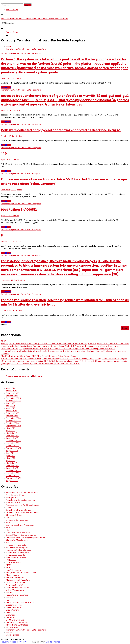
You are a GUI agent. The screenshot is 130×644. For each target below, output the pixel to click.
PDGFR (9, 592)
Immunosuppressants (15, 555)
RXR (8, 600)
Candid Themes (53, 642)
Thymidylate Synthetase (17, 625)
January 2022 (12, 468)
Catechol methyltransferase (18, 510)
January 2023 (12, 438)
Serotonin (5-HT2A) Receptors (20, 602)
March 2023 (12, 433)
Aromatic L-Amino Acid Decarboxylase (23, 505)
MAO (8, 565)
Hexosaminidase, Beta (16, 545)
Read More (6, 87)
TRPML (9, 632)
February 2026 (13, 393)
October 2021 (12, 476)
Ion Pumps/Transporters (17, 557)
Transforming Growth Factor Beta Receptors (21, 53)
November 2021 (13, 473)
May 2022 (11, 458)
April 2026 (11, 388)
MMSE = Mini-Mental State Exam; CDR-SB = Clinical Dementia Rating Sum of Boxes (39, 356)
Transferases (12, 627)
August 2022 (12, 451)
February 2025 (13, 413)
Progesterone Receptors (17, 595)
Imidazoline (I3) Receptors (18, 552)
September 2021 (14, 478)
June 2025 (11, 403)
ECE (8, 522)
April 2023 (11, 431)
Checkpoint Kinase (14, 515)
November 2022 (13, 443)
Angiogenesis (12, 497)
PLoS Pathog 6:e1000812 (19, 210)
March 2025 (12, 411)
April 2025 (11, 408)
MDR (8, 567)
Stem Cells (11, 617)
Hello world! (37, 376)
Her (8, 542)
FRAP (9, 530)
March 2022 (12, 463)
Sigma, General (13, 610)
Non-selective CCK (14, 585)
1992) (4, 341)
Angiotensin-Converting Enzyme (21, 500)
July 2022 (10, 453)
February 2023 (13, 436)
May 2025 (11, 406)
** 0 (4, 154)
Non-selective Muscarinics (18, 587)
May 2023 (11, 428)
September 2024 (14, 426)
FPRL (8, 527)
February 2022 (13, 466)
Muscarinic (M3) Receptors (18, 580)
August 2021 (12, 481)
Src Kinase (11, 615)
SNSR (9, 612)
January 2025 (12, 416)
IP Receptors (12, 560)
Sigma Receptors (14, 607)
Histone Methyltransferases (18, 550)
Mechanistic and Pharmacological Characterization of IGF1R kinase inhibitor (35, 18)
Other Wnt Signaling (15, 590)
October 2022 (12, 446)
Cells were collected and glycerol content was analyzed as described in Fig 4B (61, 130)
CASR (9, 507)
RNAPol (10, 597)
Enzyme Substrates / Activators (20, 525)
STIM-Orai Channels (15, 620)
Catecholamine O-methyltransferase (22, 512)
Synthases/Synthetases (17, 622)
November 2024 (13, 421)
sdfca (21, 78)
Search (4, 324)
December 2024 (13, 418)
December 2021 (13, 471)
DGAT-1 (10, 517)
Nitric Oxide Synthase (16, 582)
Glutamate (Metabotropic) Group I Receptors (26, 537)
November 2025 (13, 401)
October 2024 (12, 423)
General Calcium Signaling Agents (21, 535)
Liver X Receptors (14, 562)
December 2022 (13, 441)
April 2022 (11, 461)
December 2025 (13, 398)
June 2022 (11, 456)
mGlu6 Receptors (14, 570)
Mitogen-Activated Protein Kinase (21, 572)
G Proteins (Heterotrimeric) (18, 532)
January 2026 (12, 396)
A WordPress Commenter (17, 376)
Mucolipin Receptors (15, 577)
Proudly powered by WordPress (15, 642)
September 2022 (14, 448)
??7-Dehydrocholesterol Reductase (22, 492)
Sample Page (12, 9)
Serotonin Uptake (14, 605)
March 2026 (12, 391)
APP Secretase (13, 502)
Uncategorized (13, 635)
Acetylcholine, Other (15, 495)
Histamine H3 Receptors (17, 547)
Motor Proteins (13, 575)
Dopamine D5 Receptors (17, 520)
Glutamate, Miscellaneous (17, 540)
